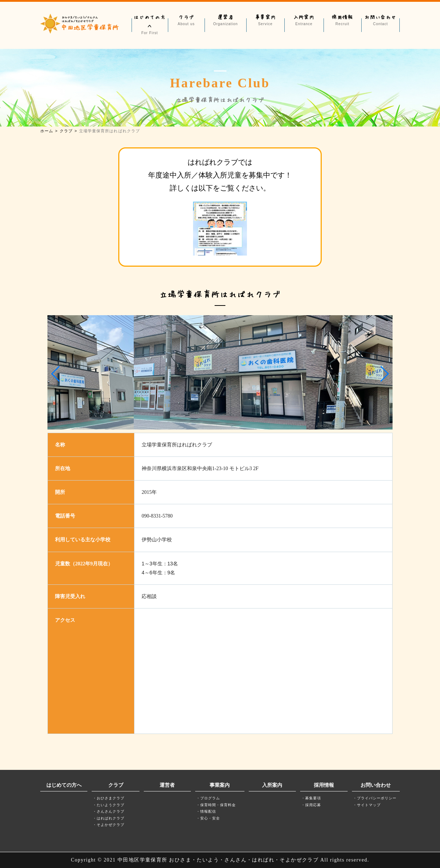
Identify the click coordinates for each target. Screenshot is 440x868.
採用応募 (313, 805)
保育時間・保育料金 (218, 805)
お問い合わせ (380, 20)
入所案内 (304, 20)
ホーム (47, 131)
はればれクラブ (111, 818)
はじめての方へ (150, 25)
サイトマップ (369, 805)
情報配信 (208, 811)
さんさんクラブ (111, 811)
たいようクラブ (111, 805)
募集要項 (313, 798)
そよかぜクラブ (111, 825)
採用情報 (342, 20)
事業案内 (265, 20)
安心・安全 (210, 818)
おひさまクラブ (111, 798)
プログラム (210, 798)
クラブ (186, 20)
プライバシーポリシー (377, 798)
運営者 (225, 20)
